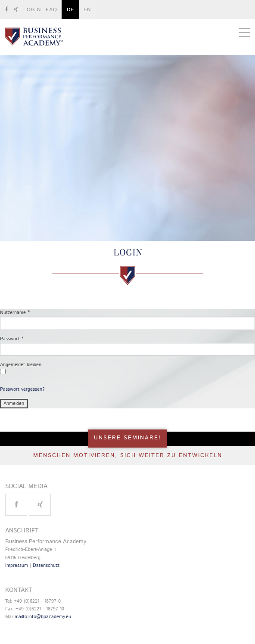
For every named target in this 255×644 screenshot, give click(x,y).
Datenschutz (46, 566)
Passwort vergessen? (22, 389)
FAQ (51, 10)
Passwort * (12, 339)
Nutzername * (15, 313)
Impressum (17, 566)
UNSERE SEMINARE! (127, 438)
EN (87, 10)
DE (70, 10)
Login (32, 10)
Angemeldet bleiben (21, 365)
